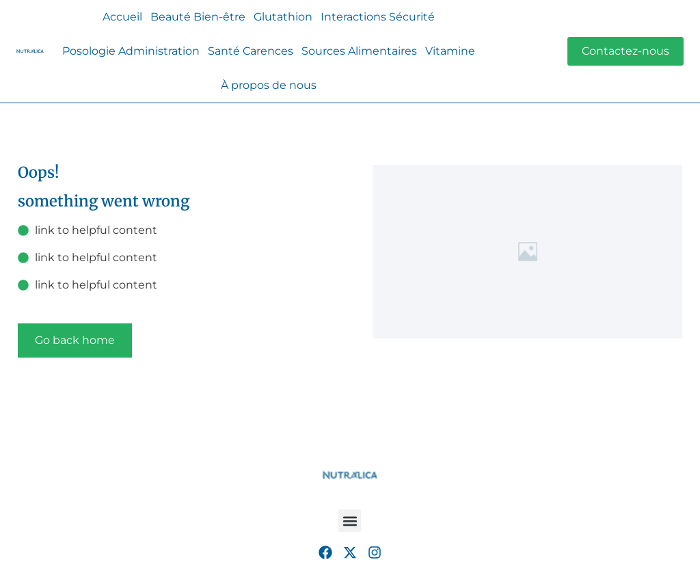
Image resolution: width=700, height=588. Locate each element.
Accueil (122, 17)
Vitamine (450, 51)
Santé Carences (251, 51)
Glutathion (283, 17)
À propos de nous (269, 85)
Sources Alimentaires (359, 51)
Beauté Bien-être (198, 17)
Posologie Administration (131, 51)
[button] (350, 521)
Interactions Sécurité (378, 17)
